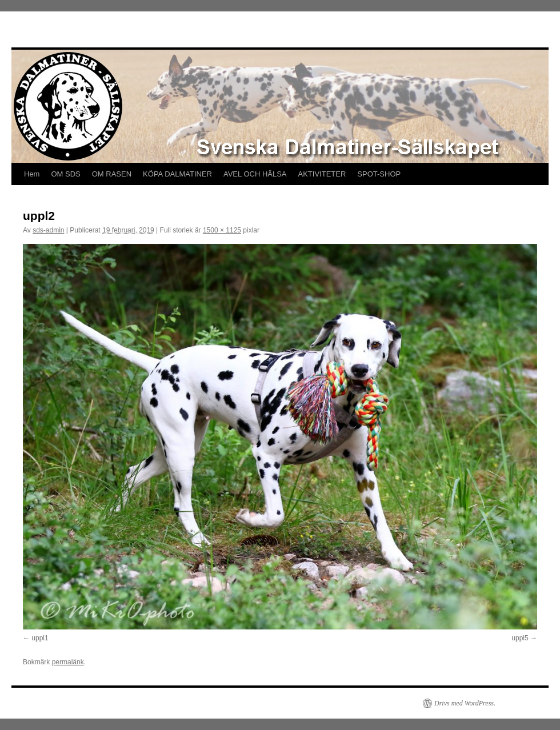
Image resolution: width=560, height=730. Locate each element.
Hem (32, 174)
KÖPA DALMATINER (177, 174)
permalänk (68, 662)
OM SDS (65, 174)
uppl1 (40, 638)
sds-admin (48, 230)
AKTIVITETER (322, 174)
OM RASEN (112, 174)
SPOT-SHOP (379, 174)
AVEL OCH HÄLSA (255, 174)
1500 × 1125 (222, 230)
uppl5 (520, 638)
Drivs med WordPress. (465, 703)
